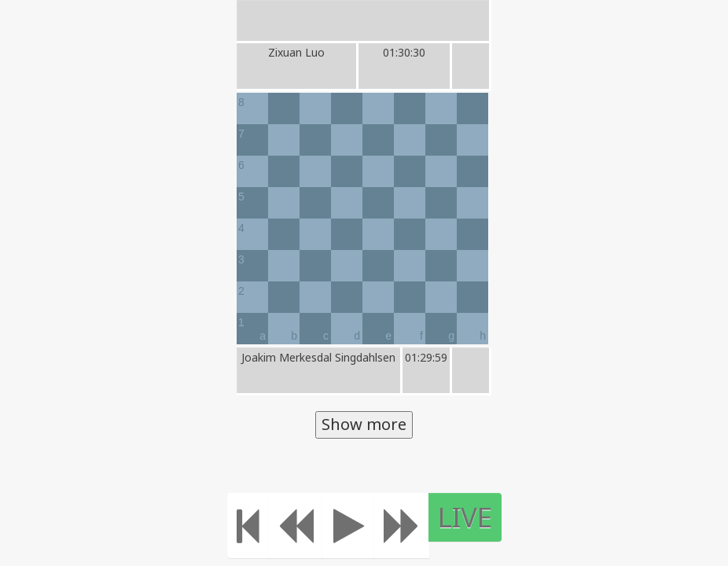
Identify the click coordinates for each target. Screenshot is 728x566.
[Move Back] (305, 526)
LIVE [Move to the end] (474, 517)
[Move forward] (411, 526)
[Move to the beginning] (257, 526)
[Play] (358, 526)
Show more (364, 424)
